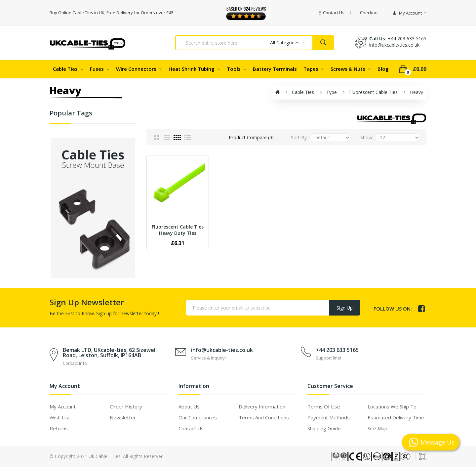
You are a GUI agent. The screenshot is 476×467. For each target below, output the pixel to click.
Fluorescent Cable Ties (373, 92)
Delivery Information (262, 406)
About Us (189, 406)
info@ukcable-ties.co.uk (222, 350)
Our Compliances (198, 417)
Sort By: (299, 137)
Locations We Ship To (392, 406)
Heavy (416, 92)
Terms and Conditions (264, 417)
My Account (63, 406)
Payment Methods (329, 417)
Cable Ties (303, 92)
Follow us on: (393, 309)
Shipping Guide (324, 428)
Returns (59, 428)
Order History (126, 406)
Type (332, 92)
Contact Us (191, 428)
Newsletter (123, 417)
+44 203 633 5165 (407, 39)
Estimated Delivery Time (396, 417)
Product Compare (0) (251, 137)
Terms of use (324, 406)
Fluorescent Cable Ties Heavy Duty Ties (178, 230)
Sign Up (345, 308)
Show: (367, 137)
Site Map (377, 428)
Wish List (60, 417)
